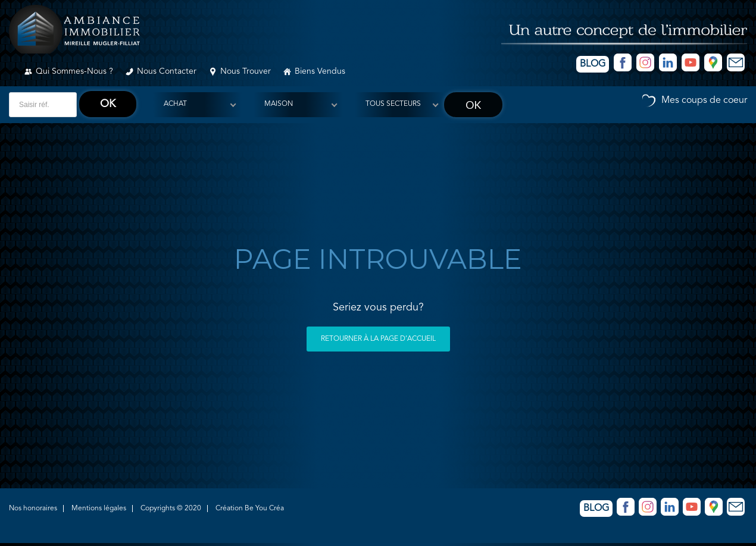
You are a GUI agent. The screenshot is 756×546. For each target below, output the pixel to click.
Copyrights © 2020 (171, 509)
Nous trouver (246, 71)
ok (108, 104)
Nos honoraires (33, 509)
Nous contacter (167, 71)
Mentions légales (99, 509)
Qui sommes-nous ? (74, 71)
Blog (593, 64)
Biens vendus (320, 71)
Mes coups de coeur (704, 101)
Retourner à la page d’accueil (378, 339)
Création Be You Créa (250, 509)
